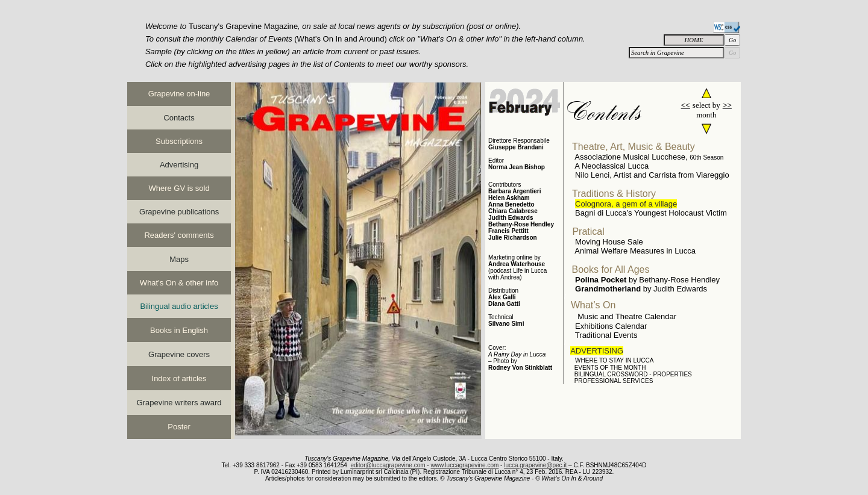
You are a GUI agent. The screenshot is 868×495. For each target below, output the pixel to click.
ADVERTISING (597, 351)
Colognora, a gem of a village (626, 204)
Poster (179, 427)
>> (727, 105)
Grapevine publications (179, 212)
